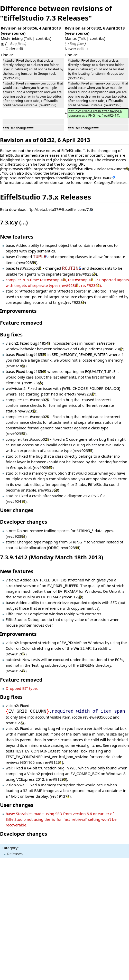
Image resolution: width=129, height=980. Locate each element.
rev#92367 (114, 349)
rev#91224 (15, 723)
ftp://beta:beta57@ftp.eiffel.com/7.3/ (61, 209)
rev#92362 (90, 285)
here (80, 173)
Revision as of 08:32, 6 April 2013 (95, 28)
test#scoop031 (29, 268)
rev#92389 (75, 302)
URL (82, 164)
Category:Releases (110, 182)
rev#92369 (43, 467)
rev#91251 (53, 762)
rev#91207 (16, 654)
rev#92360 (86, 274)
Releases (15, 854)
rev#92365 (33, 383)
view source (13, 33)
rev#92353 (27, 411)
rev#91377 (60, 796)
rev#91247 (16, 671)
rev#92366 (16, 366)
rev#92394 (16, 536)
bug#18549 (40, 343)
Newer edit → (77, 49)
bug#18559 (36, 354)
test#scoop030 (53, 280)
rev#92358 (16, 434)
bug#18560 (36, 371)
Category (10, 848)
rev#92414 (16, 501)
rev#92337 (86, 394)
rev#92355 (83, 450)
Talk (28, 38)
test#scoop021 (36, 439)
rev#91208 (73, 597)
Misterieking (12, 38)
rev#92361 (70, 285)
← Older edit (12, 49)
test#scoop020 (36, 400)
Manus (71, 38)
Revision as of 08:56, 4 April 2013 (31, 28)
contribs (43, 38)
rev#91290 (57, 779)
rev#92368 (49, 490)
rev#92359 (27, 262)
